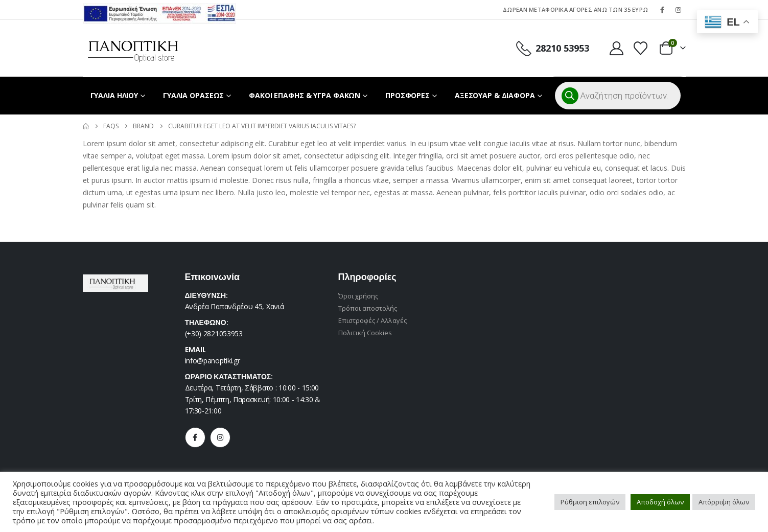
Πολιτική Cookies (365, 333)
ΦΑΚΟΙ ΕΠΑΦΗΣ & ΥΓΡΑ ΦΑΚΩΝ (305, 95)
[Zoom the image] (159, 9)
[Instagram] (679, 10)
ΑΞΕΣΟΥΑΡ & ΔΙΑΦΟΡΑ (495, 95)
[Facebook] (662, 10)
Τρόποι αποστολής (368, 308)
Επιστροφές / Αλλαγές (373, 320)
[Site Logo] (133, 48)
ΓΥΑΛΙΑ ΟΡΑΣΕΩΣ (193, 95)
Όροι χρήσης (358, 296)
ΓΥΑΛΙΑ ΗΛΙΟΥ (114, 95)
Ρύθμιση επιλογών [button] (590, 502)
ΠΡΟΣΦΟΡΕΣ (408, 95)
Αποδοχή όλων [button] (660, 502)
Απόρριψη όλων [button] (724, 502)
